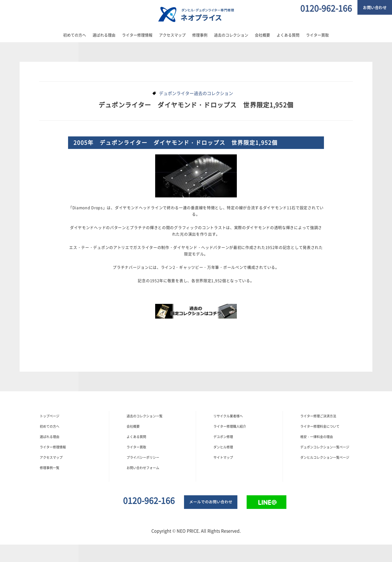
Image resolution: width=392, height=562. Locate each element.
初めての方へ (75, 35)
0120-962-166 (326, 8)
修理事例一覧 (50, 468)
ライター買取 (317, 35)
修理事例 (200, 35)
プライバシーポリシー (143, 457)
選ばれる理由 (104, 35)
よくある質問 (288, 35)
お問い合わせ (375, 7)
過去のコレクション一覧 (145, 416)
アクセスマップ (172, 35)
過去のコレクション (231, 35)
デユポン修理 (223, 437)
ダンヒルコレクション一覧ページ (325, 457)
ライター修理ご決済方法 (318, 416)
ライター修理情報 (137, 35)
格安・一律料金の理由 (317, 437)
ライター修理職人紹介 (230, 426)
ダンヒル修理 (223, 447)
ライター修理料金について (320, 426)
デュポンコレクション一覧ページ (325, 447)
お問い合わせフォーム (143, 468)
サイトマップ (223, 457)
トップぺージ (50, 416)
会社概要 (262, 35)
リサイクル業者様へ (228, 416)
